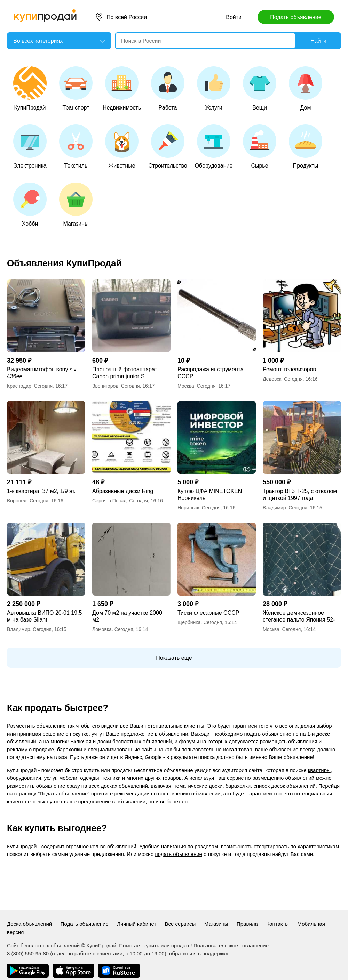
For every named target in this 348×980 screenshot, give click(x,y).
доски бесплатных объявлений (134, 741)
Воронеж (17, 501)
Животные (122, 147)
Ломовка (102, 629)
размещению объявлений (283, 778)
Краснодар (19, 386)
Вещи (260, 88)
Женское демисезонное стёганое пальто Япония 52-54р (299, 617)
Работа (168, 88)
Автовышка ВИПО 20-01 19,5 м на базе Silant (44, 616)
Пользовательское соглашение (231, 945)
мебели (68, 778)
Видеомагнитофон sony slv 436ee (42, 373)
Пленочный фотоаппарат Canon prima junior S (125, 373)
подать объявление (179, 854)
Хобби (30, 205)
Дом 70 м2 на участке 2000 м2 (127, 616)
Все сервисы (180, 924)
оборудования (24, 778)
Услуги (214, 88)
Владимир (274, 508)
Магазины (76, 205)
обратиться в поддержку (198, 953)
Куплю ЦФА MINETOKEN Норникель (210, 495)
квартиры (319, 770)
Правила (247, 924)
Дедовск (272, 379)
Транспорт (76, 88)
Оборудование (214, 147)
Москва (186, 386)
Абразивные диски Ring (123, 491)
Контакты (278, 924)
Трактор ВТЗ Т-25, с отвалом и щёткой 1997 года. (300, 495)
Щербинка (189, 622)
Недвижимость (122, 88)
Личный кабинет (137, 924)
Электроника (30, 147)
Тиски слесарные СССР (208, 613)
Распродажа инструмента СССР (211, 373)
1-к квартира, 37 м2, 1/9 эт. (41, 491)
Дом (306, 88)
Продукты (306, 147)
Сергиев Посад (109, 501)
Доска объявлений (29, 924)
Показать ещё (174, 658)
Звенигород (105, 386)
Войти (234, 17)
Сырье (260, 147)
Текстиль (76, 147)
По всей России (127, 17)
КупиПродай (30, 88)
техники (111, 778)
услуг (50, 778)
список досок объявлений (284, 786)
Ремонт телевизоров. (290, 369)
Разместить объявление (36, 726)
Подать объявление (296, 17)
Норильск (188, 508)
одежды (90, 778)
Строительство (168, 147)
